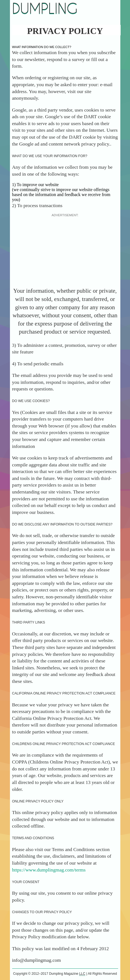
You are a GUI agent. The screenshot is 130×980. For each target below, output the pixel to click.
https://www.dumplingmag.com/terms (49, 870)
